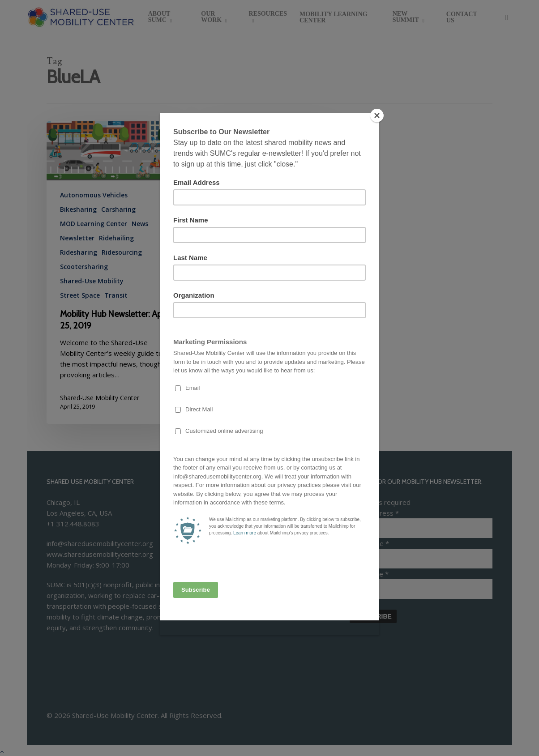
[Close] (377, 115)
